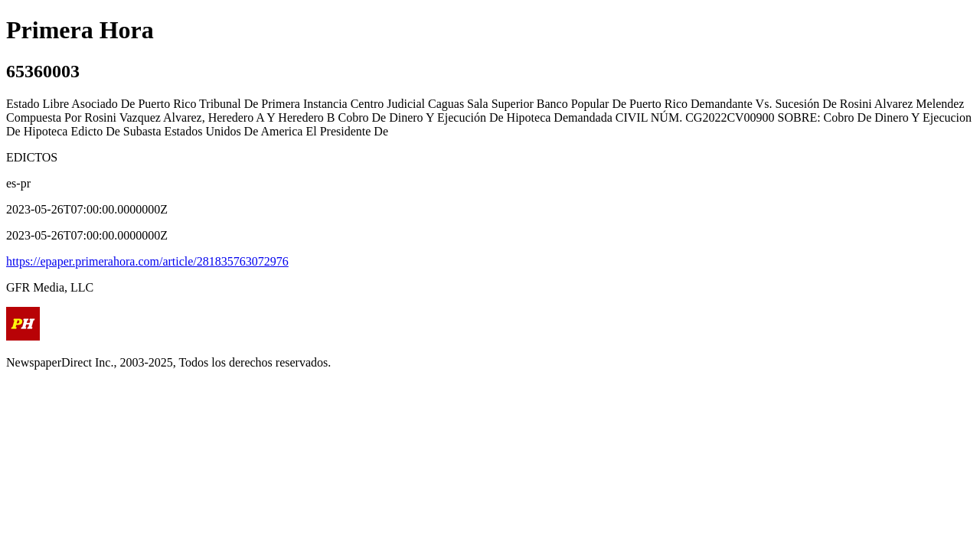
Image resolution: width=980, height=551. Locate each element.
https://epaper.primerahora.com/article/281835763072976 (147, 261)
